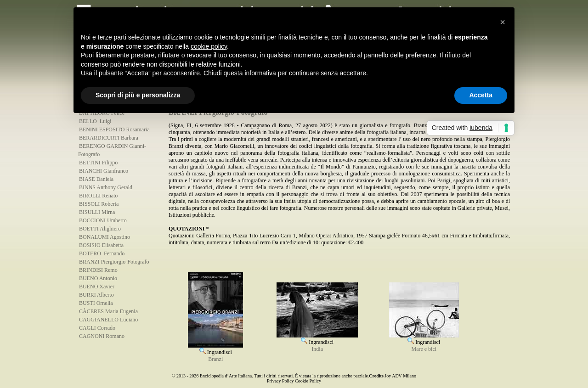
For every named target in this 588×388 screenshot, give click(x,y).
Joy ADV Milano (400, 376)
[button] (503, 22)
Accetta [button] (481, 95)
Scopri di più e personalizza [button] (138, 95)
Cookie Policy (308, 381)
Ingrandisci (215, 349)
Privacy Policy (280, 381)
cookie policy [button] (209, 46)
